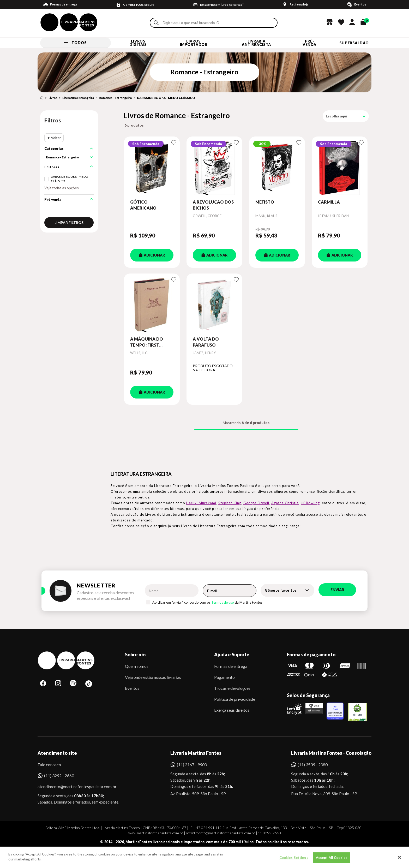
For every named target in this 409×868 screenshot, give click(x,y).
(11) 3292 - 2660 (59, 775)
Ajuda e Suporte (232, 655)
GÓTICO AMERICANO (143, 205)
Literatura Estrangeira (78, 98)
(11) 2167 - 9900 (192, 765)
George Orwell (256, 503)
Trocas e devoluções (232, 688)
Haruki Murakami (201, 503)
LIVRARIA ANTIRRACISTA (256, 43)
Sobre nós (136, 655)
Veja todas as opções (62, 188)
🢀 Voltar (54, 138)
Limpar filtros (69, 222)
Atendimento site (57, 753)
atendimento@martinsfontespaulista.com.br (72, 786)
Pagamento (224, 677)
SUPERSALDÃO (354, 43)
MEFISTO (265, 202)
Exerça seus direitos (232, 710)
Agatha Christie (285, 503)
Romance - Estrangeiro (115, 98)
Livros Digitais (138, 43)
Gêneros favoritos (281, 590)
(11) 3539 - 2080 (313, 765)
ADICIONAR (152, 255)
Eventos (132, 688)
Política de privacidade (235, 699)
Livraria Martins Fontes (196, 753)
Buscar (156, 23)
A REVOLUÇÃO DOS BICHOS (213, 205)
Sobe (48, 856)
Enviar (337, 590)
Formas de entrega (231, 666)
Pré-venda (309, 43)
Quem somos (137, 666)
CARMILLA (329, 202)
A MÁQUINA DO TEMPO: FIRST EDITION (147, 342)
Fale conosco (49, 765)
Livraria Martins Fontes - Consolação (331, 753)
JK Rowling (310, 503)
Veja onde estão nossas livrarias (153, 677)
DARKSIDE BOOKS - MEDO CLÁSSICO (166, 98)
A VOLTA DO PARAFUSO (206, 342)
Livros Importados (194, 43)
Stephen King (230, 503)
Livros (53, 98)
